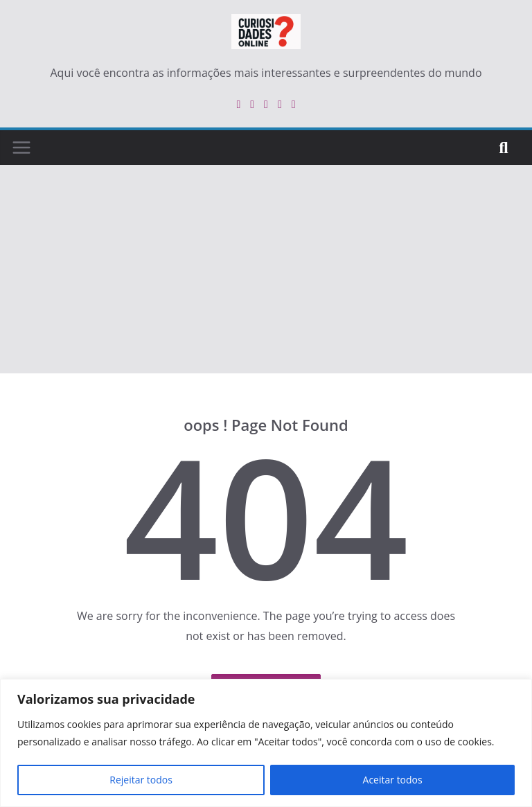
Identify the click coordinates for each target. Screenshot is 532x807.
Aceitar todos (393, 780)
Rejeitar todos (141, 780)
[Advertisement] (266, 269)
